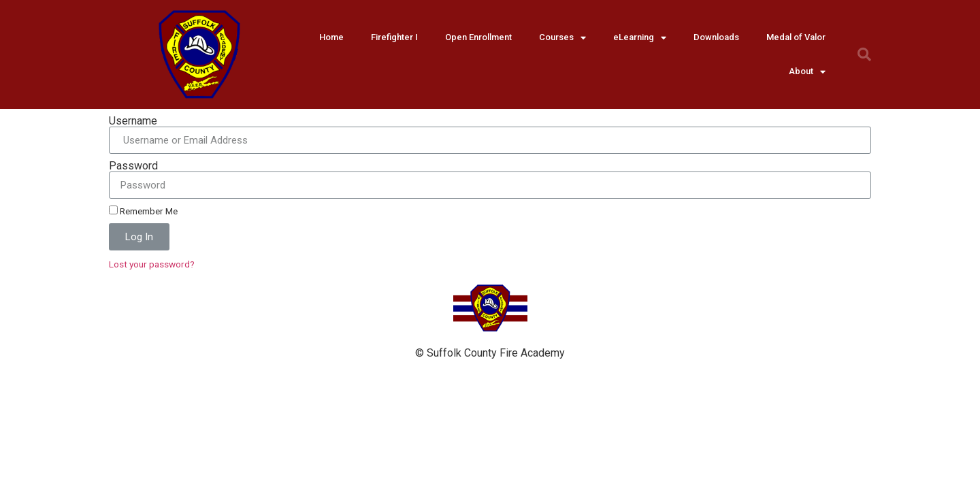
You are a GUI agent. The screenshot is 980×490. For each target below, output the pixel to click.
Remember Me (143, 211)
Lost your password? (152, 264)
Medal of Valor (796, 37)
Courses (562, 38)
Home (331, 37)
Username (133, 121)
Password (133, 166)
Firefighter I (394, 37)
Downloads (716, 37)
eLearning (640, 38)
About (807, 72)
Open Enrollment (478, 37)
